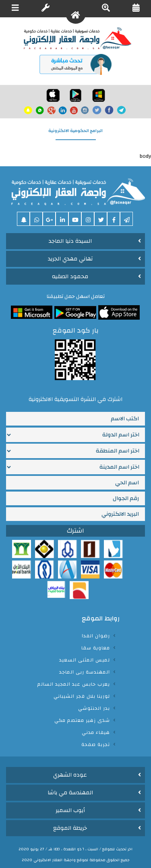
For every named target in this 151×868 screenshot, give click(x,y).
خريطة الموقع (70, 828)
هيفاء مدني (96, 732)
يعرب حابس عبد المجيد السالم (74, 684)
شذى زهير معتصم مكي (82, 720)
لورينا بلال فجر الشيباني (82, 696)
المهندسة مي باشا (70, 793)
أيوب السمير (70, 810)
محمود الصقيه (70, 277)
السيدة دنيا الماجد (70, 241)
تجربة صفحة (96, 744)
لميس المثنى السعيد (85, 660)
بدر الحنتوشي (94, 708)
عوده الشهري (70, 775)
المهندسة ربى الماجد (85, 672)
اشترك (75, 531)
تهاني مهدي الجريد (70, 259)
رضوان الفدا (96, 636)
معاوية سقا (96, 648)
